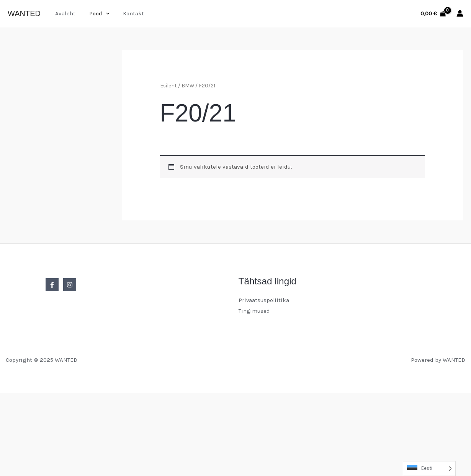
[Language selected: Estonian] (429, 469)
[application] (102, 13)
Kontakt (128, 13)
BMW (188, 85)
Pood (96, 13)
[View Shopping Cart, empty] (433, 14)
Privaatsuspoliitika (264, 300)
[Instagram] (70, 285)
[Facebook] (52, 285)
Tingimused (255, 311)
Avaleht (64, 13)
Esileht (168, 85)
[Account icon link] (460, 13)
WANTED (24, 13)
